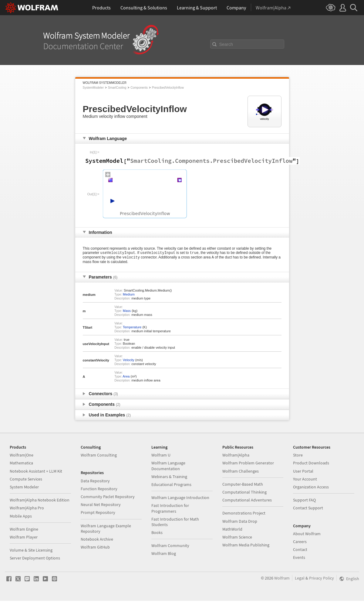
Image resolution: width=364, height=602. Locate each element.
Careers (300, 543)
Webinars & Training (169, 478)
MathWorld (232, 530)
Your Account (305, 480)
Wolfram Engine (24, 530)
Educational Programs (171, 486)
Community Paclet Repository (108, 498)
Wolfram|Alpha (236, 456)
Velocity (129, 361)
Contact (300, 551)
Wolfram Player (24, 538)
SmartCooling (117, 88)
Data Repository (95, 482)
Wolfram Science (237, 538)
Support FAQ (304, 501)
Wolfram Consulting (99, 456)
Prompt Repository (98, 514)
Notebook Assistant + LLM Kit (36, 472)
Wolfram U (161, 456)
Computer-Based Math (243, 485)
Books (157, 534)
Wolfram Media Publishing (246, 546)
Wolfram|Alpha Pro (27, 509)
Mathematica (21, 464)
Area (126, 378)
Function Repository (99, 490)
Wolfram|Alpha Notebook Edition (40, 501)
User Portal (303, 472)
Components (139, 88)
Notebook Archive (97, 540)
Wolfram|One (22, 456)
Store (298, 456)
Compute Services (26, 480)
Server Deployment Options (35, 559)
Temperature (132, 328)
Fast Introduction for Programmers (170, 509)
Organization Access (311, 488)
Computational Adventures (247, 501)
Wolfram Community (170, 547)
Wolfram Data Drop (240, 522)
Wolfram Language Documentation (168, 467)
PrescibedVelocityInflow (168, 88)
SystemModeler (93, 88)
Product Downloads (311, 464)
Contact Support (308, 509)
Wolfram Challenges (241, 472)
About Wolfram (307, 535)
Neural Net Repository (101, 506)
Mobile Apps (21, 517)
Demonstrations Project (244, 514)
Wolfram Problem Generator (248, 464)
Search (226, 44)
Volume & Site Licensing (31, 551)
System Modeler (24, 488)
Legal (300, 579)
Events (299, 559)
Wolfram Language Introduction (180, 499)
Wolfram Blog (164, 555)
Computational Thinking (244, 493)
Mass (127, 312)
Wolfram (282, 579)
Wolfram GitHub (95, 548)
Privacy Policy (322, 579)
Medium (129, 296)
